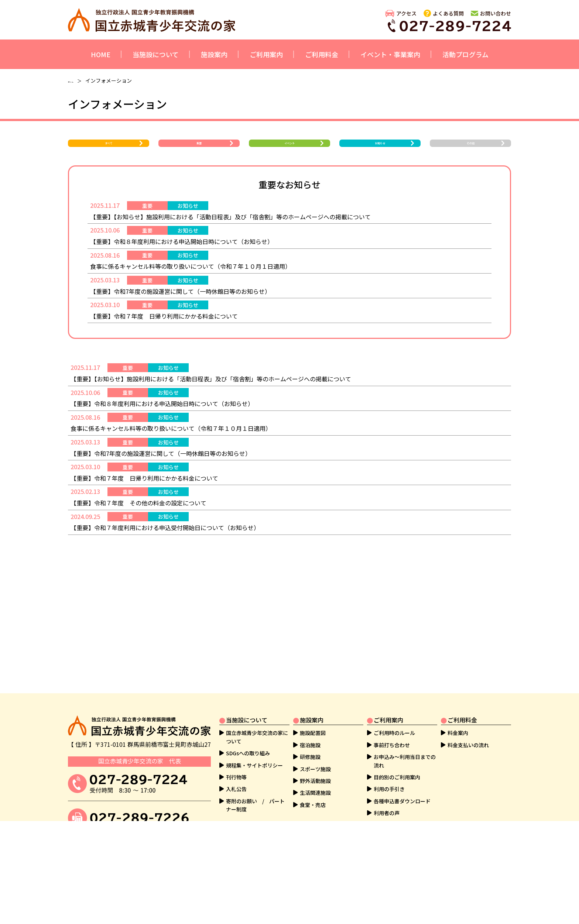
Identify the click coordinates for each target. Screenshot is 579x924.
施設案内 (214, 54)
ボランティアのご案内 (252, 874)
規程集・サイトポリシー (254, 765)
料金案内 (458, 733)
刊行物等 (236, 777)
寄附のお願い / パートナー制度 (255, 805)
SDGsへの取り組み (248, 753)
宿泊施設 (310, 745)
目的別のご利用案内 (397, 777)
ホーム (76, 80)
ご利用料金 (322, 54)
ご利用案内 (266, 54)
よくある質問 (448, 13)
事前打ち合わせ (392, 745)
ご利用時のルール (394, 733)
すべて (109, 151)
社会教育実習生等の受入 (254, 862)
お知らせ (380, 151)
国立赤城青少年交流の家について (257, 737)
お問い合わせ (496, 13)
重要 (199, 151)
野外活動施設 (315, 781)
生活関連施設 (315, 793)
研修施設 (310, 757)
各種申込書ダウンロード (402, 801)
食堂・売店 (313, 805)
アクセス (406, 13)
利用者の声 (387, 813)
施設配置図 (313, 733)
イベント (289, 151)
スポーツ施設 (315, 769)
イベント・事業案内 (390, 54)
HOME (101, 54)
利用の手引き (389, 789)
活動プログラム (465, 54)
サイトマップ (389, 886)
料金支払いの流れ (468, 745)
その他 (470, 151)
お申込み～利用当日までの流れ (405, 761)
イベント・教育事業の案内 (257, 850)
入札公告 (236, 789)
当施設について (156, 54)
